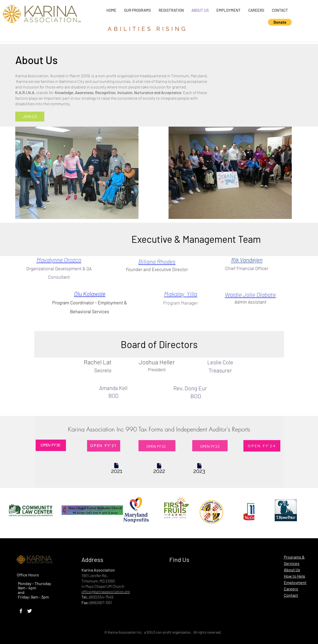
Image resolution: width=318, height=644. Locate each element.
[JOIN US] (30, 117)
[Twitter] (30, 611)
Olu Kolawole (90, 294)
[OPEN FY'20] (51, 445)
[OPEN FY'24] (262, 446)
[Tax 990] (117, 471)
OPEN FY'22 (156, 446)
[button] (280, 22)
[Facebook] (21, 611)
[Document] (116, 466)
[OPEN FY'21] (104, 446)
